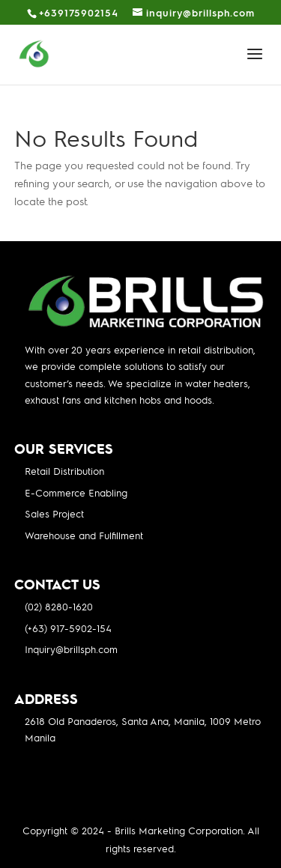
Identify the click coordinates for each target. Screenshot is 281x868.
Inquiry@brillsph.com (71, 649)
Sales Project (54, 513)
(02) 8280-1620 (59, 606)
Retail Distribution (64, 471)
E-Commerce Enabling (76, 492)
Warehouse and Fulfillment (84, 535)
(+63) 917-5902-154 (68, 628)
